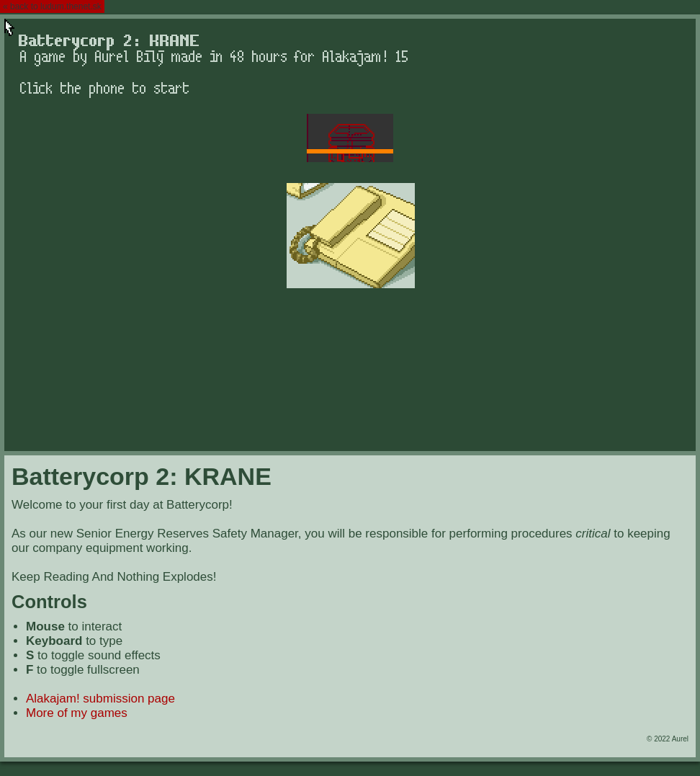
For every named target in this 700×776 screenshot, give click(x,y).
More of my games (77, 713)
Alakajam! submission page (100, 699)
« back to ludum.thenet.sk (52, 6)
